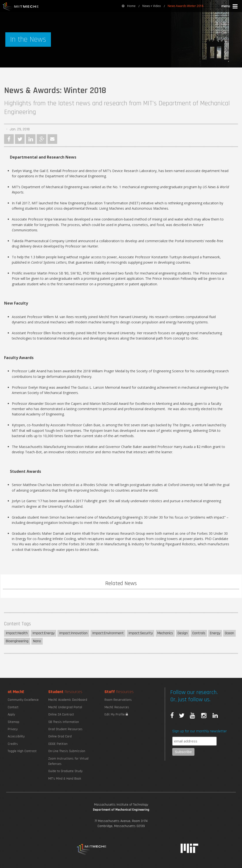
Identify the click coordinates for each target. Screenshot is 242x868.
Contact (13, 707)
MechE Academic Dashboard (68, 700)
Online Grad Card (60, 736)
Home (129, 6)
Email (52, 139)
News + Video (152, 6)
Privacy (13, 729)
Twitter (20, 139)
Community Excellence (23, 700)
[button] (230, 7)
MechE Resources (117, 707)
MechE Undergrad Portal (65, 707)
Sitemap (14, 722)
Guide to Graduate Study (65, 771)
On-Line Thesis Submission (67, 751)
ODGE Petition (58, 744)
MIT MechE (21, 7)
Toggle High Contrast (22, 751)
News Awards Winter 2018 (186, 6)
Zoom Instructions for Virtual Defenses (68, 761)
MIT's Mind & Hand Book (65, 779)
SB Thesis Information (64, 722)
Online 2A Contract (61, 714)
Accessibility (16, 736)
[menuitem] (129, 6)
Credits (13, 744)
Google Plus (41, 139)
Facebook (9, 139)
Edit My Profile (116, 714)
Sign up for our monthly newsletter (200, 731)
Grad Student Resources (65, 729)
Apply (11, 714)
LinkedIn (31, 139)
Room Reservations (118, 700)
